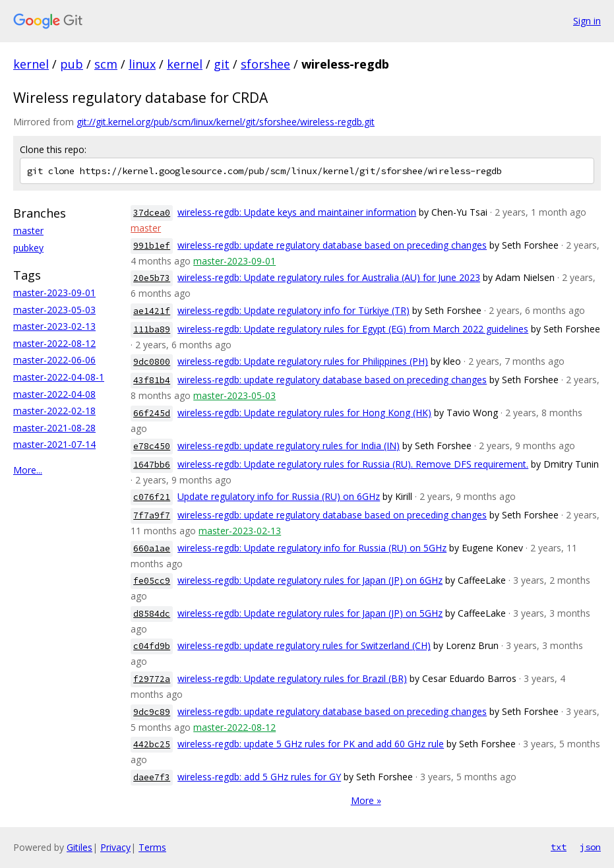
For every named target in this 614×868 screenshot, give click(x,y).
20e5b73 (152, 278)
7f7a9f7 (152, 515)
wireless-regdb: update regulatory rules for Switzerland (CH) (304, 645)
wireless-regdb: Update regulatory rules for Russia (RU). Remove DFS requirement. (353, 464)
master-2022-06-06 (54, 360)
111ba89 (152, 329)
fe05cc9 (152, 581)
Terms (152, 847)
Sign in (587, 21)
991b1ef (152, 246)
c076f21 (152, 497)
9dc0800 (152, 362)
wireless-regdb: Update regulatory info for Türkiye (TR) (293, 310)
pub (72, 64)
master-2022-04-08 (54, 394)
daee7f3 (152, 777)
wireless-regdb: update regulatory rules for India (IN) (289, 446)
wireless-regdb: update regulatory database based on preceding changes (332, 245)
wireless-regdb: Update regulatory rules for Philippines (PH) (303, 361)
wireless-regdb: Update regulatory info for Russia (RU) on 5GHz (312, 548)
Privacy (115, 847)
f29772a (152, 679)
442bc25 (152, 744)
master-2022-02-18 (54, 411)
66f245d (152, 413)
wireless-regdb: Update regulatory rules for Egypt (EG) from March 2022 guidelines (353, 329)
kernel (31, 64)
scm (106, 64)
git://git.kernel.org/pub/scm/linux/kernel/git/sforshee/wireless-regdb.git (226, 122)
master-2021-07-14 (54, 444)
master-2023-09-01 (54, 293)
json (590, 847)
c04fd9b (152, 646)
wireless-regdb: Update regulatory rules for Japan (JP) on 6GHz (310, 580)
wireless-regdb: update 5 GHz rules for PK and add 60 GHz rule (311, 744)
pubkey (28, 248)
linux (142, 64)
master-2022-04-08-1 (59, 377)
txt (559, 847)
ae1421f (152, 311)
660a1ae (152, 548)
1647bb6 (152, 465)
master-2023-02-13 (54, 326)
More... (28, 470)
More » (366, 800)
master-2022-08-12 (54, 343)
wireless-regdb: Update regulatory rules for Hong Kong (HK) (304, 413)
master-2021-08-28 (54, 428)
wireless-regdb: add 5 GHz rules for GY (259, 777)
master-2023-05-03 (54, 310)
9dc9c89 (152, 712)
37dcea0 (152, 213)
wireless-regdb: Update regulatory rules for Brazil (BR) (292, 678)
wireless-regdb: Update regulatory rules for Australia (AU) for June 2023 (329, 277)
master (28, 231)
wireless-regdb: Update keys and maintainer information (297, 212)
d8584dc (152, 614)
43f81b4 (152, 380)
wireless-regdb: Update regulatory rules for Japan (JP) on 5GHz (310, 613)
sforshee (265, 64)
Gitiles (79, 847)
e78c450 (152, 446)
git (222, 64)
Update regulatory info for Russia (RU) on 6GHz (279, 496)
